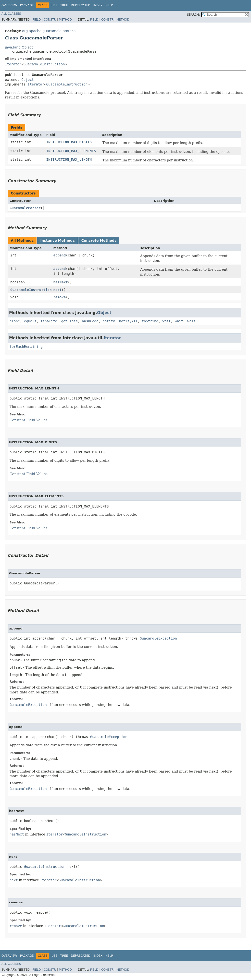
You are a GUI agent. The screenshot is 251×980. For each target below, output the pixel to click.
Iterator (13, 64)
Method (65, 20)
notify (109, 321)
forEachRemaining (26, 347)
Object (28, 80)
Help (109, 5)
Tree (64, 5)
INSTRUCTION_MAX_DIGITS (69, 142)
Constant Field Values (29, 420)
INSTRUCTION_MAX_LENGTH (69, 159)
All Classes (11, 14)
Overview (9, 5)
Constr (50, 20)
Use (54, 5)
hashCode (90, 321)
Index (98, 5)
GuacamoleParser (25, 208)
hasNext (61, 282)
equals (30, 321)
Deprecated (81, 5)
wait (167, 321)
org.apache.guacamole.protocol (49, 31)
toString (150, 321)
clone (15, 321)
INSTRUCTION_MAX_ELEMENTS (71, 151)
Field (37, 20)
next (58, 290)
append (60, 255)
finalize (49, 321)
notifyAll (128, 321)
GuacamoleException (158, 638)
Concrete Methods (99, 241)
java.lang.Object (19, 47)
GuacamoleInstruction (44, 64)
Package (27, 5)
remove (60, 297)
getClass (69, 321)
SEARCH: (194, 15)
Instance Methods (57, 241)
